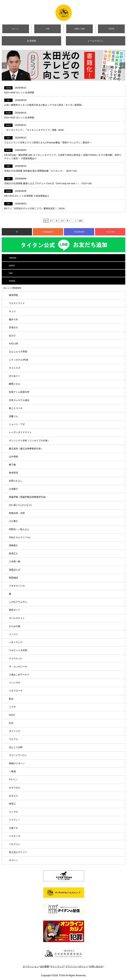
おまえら (13, 796)
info (11, 273)
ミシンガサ (15, 683)
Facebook (79, 232)
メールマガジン (96, 41)
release (13, 258)
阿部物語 (13, 578)
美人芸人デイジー (18, 852)
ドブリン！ (15, 820)
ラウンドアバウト (18, 755)
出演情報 (31, 41)
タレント (16, 29)
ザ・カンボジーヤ (18, 667)
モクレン (13, 860)
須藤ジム (13, 416)
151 (81, 221)
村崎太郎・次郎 (17, 513)
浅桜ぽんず (15, 570)
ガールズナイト (17, 618)
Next (123, 66)
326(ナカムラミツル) (19, 537)
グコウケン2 (15, 658)
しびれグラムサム (18, 602)
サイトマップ (57, 966)
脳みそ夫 (13, 319)
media (12, 281)
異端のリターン (17, 763)
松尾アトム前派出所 (19, 392)
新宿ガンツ (15, 610)
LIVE (48, 29)
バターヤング (16, 642)
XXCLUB (13, 344)
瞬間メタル (15, 384)
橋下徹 (12, 465)
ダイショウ (15, 731)
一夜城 (12, 771)
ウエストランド (17, 303)
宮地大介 (13, 327)
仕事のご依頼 (79, 29)
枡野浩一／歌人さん (19, 529)
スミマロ (13, 812)
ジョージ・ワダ (17, 424)
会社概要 (45, 966)
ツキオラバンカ (17, 586)
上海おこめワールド (19, 675)
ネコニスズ (15, 368)
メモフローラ (16, 691)
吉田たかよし (16, 481)
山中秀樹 (13, 457)
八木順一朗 (15, 561)
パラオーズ (15, 836)
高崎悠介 (13, 545)
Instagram (48, 232)
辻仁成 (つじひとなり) (20, 505)
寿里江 (12, 804)
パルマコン (15, 844)
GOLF (12, 715)
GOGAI (111, 29)
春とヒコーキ (16, 408)
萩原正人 (13, 553)
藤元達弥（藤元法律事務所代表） (26, 449)
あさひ (12, 335)
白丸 (11, 723)
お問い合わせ (96, 966)
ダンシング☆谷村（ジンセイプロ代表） (29, 441)
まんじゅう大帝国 (18, 352)
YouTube (110, 232)
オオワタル (15, 788)
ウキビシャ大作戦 (18, 650)
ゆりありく (15, 376)
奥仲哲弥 (13, 473)
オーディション (31, 966)
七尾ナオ (13, 828)
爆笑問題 (13, 295)
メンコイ (13, 634)
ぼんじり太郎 (16, 747)
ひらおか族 (15, 626)
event (12, 265)
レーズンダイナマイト (20, 432)
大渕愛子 (13, 489)
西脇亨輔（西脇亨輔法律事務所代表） (28, 497)
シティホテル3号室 (19, 360)
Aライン (13, 779)
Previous (4, 66)
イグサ (12, 707)
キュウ (12, 311)
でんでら (13, 739)
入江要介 (13, 521)
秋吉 (11, 699)
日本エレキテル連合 (19, 400)
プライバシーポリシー (77, 966)
